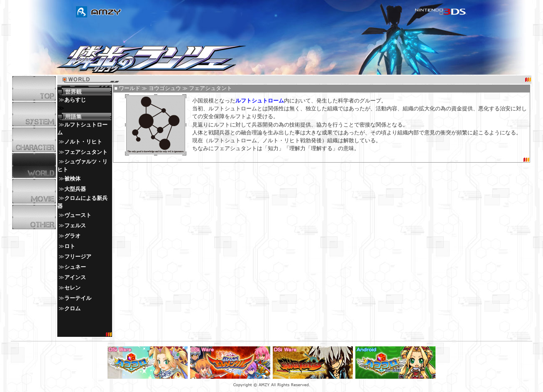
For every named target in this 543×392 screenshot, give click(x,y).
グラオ (72, 236)
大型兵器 (75, 189)
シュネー (75, 267)
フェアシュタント (86, 152)
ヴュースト (78, 215)
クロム (72, 309)
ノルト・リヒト (83, 142)
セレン (72, 288)
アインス (75, 278)
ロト (70, 246)
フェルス (75, 226)
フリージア (78, 257)
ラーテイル (78, 298)
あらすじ (75, 100)
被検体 (72, 179)
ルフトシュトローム (260, 101)
